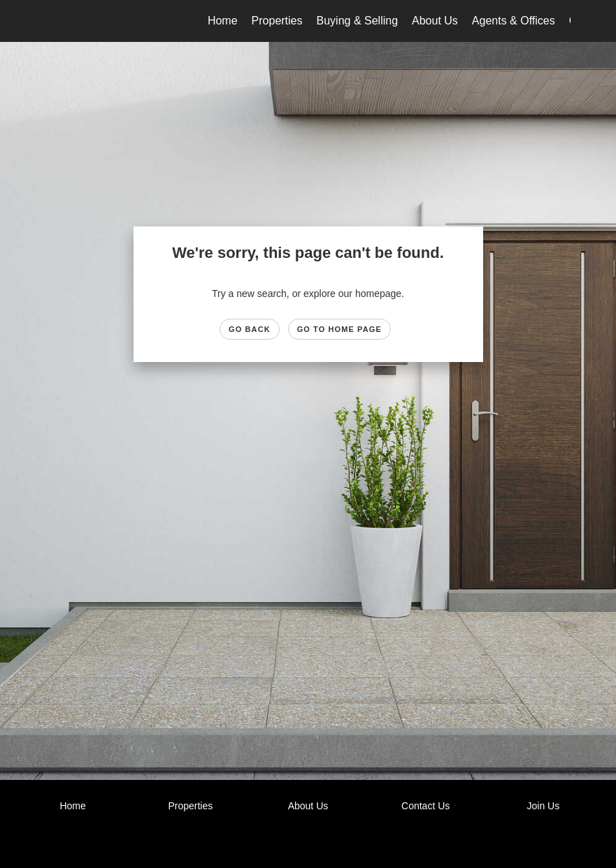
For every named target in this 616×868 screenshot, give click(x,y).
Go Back (250, 329)
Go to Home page (339, 329)
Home (223, 21)
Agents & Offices (514, 21)
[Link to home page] (53, 21)
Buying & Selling (358, 21)
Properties (277, 21)
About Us (435, 21)
